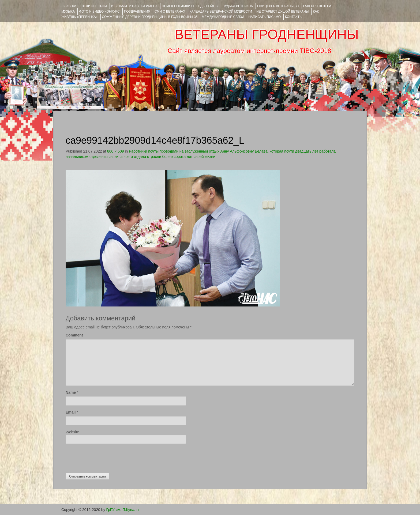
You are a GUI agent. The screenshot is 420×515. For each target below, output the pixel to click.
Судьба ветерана (238, 6)
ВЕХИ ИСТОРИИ (94, 6)
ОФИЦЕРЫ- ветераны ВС (278, 6)
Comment (74, 335)
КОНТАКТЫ (294, 17)
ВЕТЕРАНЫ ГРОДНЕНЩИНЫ (267, 35)
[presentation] (106, 457)
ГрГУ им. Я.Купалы (123, 510)
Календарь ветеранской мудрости (221, 12)
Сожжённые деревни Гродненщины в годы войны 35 (150, 17)
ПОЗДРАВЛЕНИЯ (137, 12)
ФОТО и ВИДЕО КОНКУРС (99, 12)
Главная (70, 6)
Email (71, 412)
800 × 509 (116, 151)
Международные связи (223, 17)
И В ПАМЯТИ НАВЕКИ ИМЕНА (134, 6)
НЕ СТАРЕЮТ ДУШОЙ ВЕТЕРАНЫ (282, 12)
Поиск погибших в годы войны (190, 6)
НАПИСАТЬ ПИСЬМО (265, 17)
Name (71, 392)
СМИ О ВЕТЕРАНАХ (170, 12)
